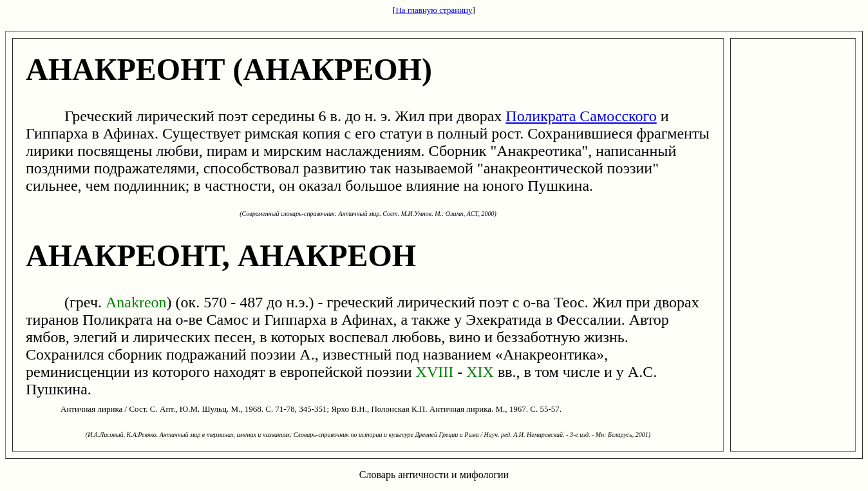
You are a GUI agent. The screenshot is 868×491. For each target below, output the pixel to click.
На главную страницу (434, 10)
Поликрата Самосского (581, 116)
